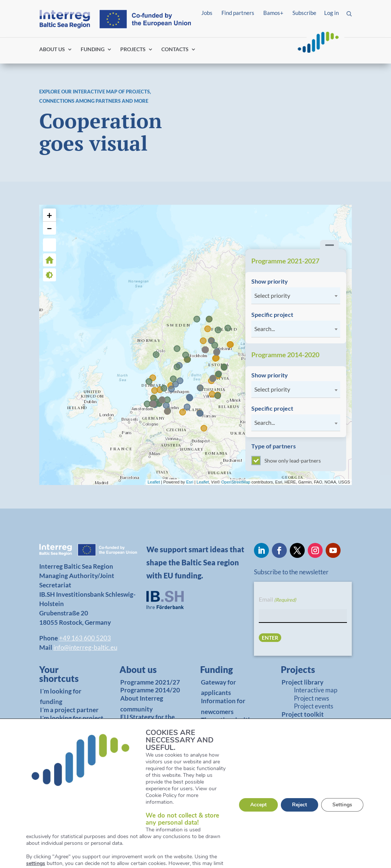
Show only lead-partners (286, 461)
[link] (68, 676)
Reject (300, 805)
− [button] (49, 228)
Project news (311, 698)
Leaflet (154, 482)
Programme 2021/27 (150, 682)
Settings (342, 805)
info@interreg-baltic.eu (85, 647)
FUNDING (93, 50)
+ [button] (49, 215)
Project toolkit (303, 714)
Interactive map (316, 690)
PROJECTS (133, 50)
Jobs (207, 13)
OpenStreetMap (236, 482)
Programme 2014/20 (150, 690)
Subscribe (304, 13)
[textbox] (296, 296)
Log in (331, 13)
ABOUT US (52, 50)
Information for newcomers (223, 706)
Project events (314, 706)
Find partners (238, 13)
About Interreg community (142, 704)
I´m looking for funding (61, 696)
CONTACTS (175, 50)
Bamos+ (273, 13)
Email (277, 600)
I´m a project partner (69, 710)
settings (36, 864)
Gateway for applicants (218, 688)
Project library (302, 682)
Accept (258, 805)
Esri (190, 482)
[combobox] (296, 296)
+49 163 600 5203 (85, 638)
